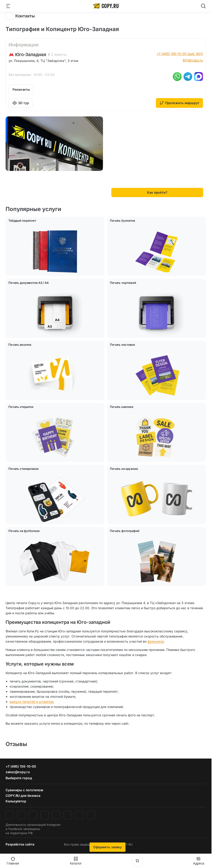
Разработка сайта (20, 844)
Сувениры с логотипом (24, 790)
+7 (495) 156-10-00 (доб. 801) (180, 54)
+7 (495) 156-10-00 (21, 766)
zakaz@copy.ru (18, 772)
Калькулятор (16, 801)
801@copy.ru (193, 60)
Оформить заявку (108, 847)
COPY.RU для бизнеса (23, 796)
